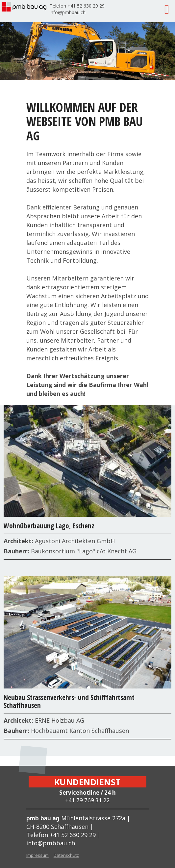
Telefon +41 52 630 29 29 (77, 6)
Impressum (37, 855)
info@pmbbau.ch (68, 12)
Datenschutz (66, 855)
